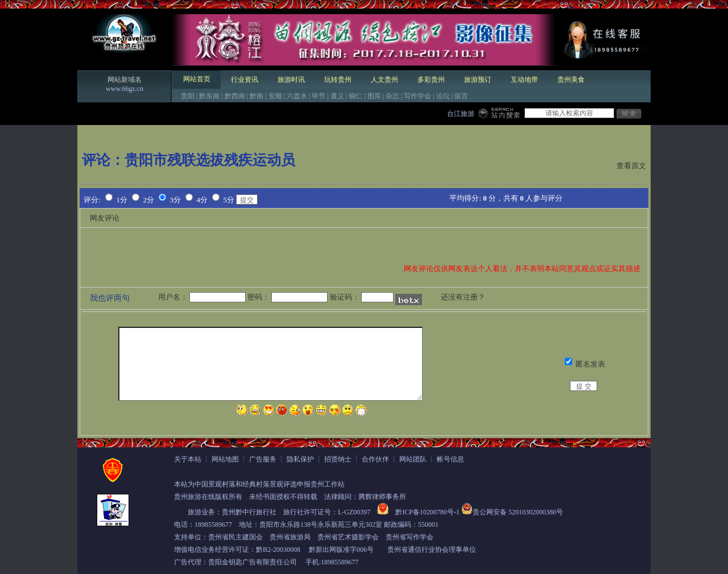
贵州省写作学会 (409, 537)
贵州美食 (571, 80)
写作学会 (417, 96)
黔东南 (209, 96)
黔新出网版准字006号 (341, 550)
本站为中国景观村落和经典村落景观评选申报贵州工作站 (259, 484)
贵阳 (188, 96)
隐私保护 (300, 459)
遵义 (337, 96)
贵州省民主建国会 (235, 537)
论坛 (443, 96)
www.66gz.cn (125, 89)
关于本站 (188, 459)
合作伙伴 (375, 459)
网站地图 (225, 459)
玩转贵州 (338, 80)
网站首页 (197, 79)
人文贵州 (384, 80)
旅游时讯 (291, 80)
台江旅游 (461, 114)
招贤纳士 (338, 459)
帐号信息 (450, 459)
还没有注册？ (463, 297)
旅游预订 (478, 80)
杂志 (392, 96)
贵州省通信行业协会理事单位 (432, 550)
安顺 (275, 96)
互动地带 (524, 80)
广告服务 (263, 459)
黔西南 (235, 96)
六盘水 (297, 96)
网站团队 (413, 459)
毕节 (318, 96)
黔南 (257, 96)
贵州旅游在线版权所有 (208, 497)
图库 (374, 96)
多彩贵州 (431, 80)
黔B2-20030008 (278, 550)
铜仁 (355, 96)
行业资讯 (245, 80)
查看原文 (631, 166)
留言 (461, 96)
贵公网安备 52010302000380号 (518, 512)
